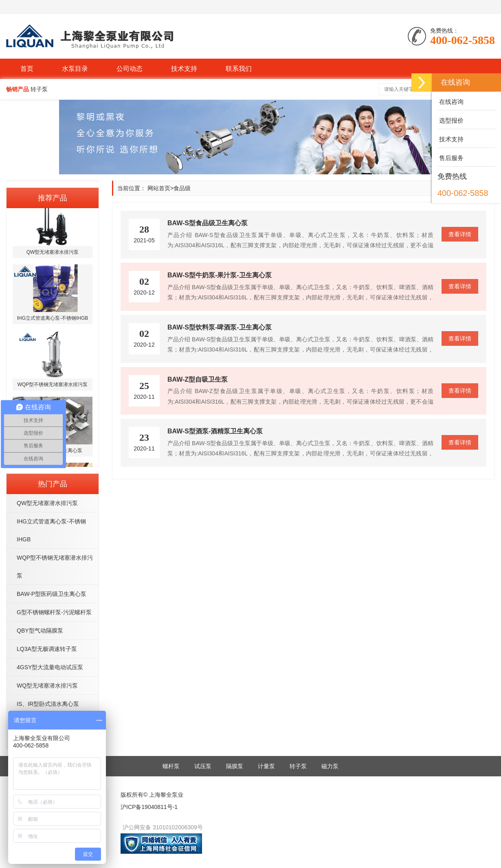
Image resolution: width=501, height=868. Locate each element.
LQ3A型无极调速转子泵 (47, 649)
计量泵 (266, 766)
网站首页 (159, 188)
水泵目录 (75, 69)
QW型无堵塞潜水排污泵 (47, 503)
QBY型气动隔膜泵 (40, 631)
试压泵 (203, 766)
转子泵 (298, 766)
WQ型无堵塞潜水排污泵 (47, 686)
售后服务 (450, 158)
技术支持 (184, 69)
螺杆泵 (171, 766)
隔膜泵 (235, 766)
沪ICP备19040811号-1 (149, 807)
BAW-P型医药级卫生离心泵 (52, 594)
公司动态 (130, 69)
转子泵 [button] (39, 89)
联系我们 (239, 69)
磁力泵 (330, 766)
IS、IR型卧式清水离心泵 (48, 704)
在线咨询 (450, 102)
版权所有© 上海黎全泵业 (152, 795)
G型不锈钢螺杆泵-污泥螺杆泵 (54, 612)
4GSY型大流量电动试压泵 (50, 667)
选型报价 (450, 120)
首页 (27, 69)
